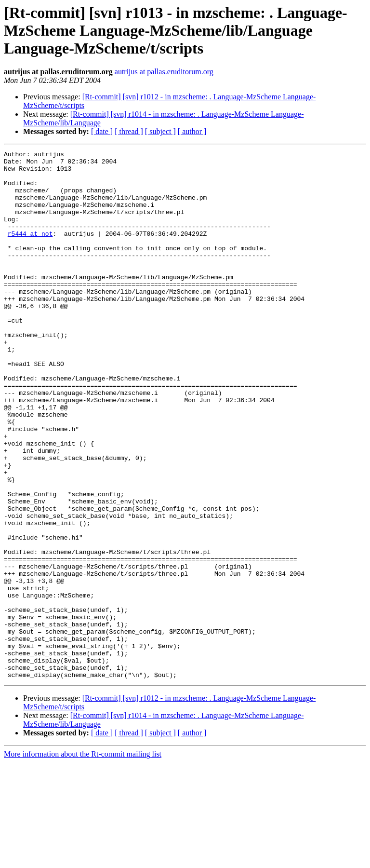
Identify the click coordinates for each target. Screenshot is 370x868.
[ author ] (192, 131)
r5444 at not (30, 251)
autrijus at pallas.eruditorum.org (164, 72)
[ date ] (102, 131)
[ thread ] (129, 131)
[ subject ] (160, 131)
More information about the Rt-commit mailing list (83, 860)
